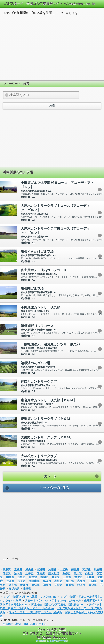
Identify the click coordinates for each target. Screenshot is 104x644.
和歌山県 (34, 581)
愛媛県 (24, 585)
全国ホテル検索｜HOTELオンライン (25, 624)
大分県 (93, 585)
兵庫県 (10, 581)
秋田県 (52, 569)
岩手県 (29, 569)
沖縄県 (27, 589)
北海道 (7, 569)
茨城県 (86, 569)
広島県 (81, 581)
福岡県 (47, 585)
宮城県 (41, 569)
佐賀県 (58, 585)
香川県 (13, 585)
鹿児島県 (14, 589)
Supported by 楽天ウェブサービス (52, 641)
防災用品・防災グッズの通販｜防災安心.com (58, 604)
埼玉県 (18, 573)
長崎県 (70, 585)
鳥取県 (47, 581)
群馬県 (7, 573)
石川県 (89, 573)
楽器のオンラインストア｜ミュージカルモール (53, 601)
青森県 (18, 569)
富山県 (78, 573)
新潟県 (66, 573)
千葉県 (29, 573)
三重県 (67, 577)
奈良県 (21, 581)
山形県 (64, 569)
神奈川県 (54, 573)
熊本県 (81, 585)
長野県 (21, 577)
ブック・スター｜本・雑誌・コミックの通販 (35, 612)
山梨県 (10, 577)
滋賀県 (78, 577)
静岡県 (44, 577)
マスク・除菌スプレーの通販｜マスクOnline (29, 597)
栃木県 (98, 569)
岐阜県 (33, 577)
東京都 (41, 573)
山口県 (93, 581)
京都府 (90, 577)
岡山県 (70, 581)
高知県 (36, 585)
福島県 (75, 569)
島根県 (58, 581)
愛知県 (56, 577)
